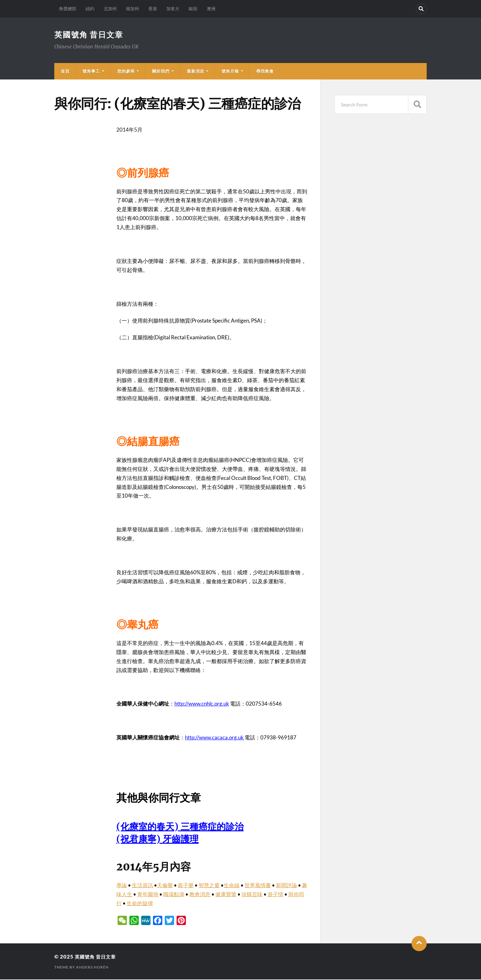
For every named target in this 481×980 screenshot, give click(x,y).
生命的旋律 (140, 904)
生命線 (232, 886)
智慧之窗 (209, 886)
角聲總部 (68, 9)
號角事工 (91, 72)
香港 (153, 9)
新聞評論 (286, 886)
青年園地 (148, 895)
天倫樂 (165, 886)
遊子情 (275, 895)
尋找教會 (265, 72)
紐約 (90, 9)
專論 (122, 886)
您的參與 (126, 72)
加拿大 (173, 9)
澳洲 (211, 9)
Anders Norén (92, 968)
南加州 (133, 9)
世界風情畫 (258, 886)
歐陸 (193, 9)
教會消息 (200, 895)
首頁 (65, 72)
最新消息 (196, 72)
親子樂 (186, 886)
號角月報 (230, 72)
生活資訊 (142, 886)
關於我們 (161, 72)
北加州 (110, 9)
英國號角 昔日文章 (90, 35)
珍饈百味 (252, 895)
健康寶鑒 (226, 895)
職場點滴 (174, 895)
